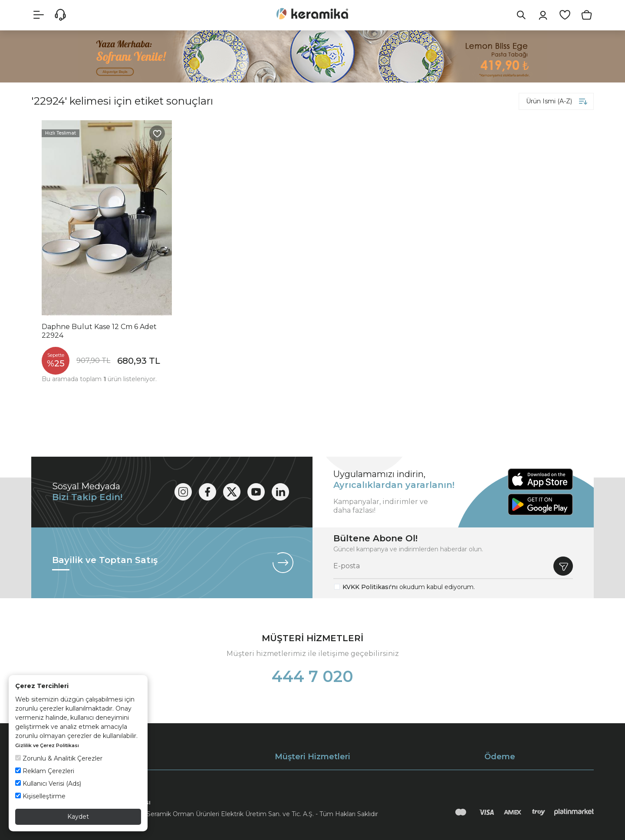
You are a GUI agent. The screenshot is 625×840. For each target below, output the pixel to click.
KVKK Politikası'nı (370, 587)
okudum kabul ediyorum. (409, 587)
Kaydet (78, 817)
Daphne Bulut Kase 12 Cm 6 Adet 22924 (99, 331)
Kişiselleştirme (40, 796)
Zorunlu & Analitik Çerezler (59, 758)
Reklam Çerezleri (45, 771)
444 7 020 (312, 676)
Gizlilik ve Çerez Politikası (47, 745)
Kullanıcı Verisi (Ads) (48, 784)
